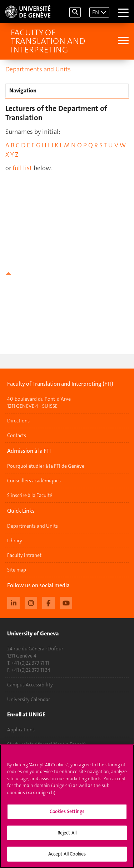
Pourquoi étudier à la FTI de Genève (46, 466)
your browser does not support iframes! (67, 218)
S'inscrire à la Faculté (30, 495)
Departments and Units (38, 69)
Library (15, 540)
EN (96, 12)
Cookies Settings (67, 811)
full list (22, 168)
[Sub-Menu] (122, 41)
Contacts (17, 435)
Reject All (67, 833)
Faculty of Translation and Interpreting (48, 41)
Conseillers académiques (34, 481)
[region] (67, 806)
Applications (21, 730)
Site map (17, 570)
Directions (18, 421)
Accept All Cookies (67, 854)
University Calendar (29, 699)
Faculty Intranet (24, 555)
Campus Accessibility (30, 685)
